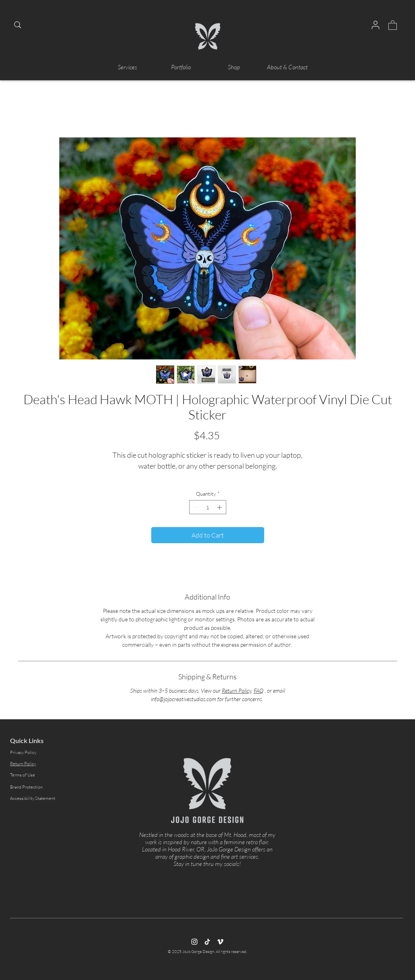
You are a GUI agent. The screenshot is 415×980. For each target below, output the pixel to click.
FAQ (259, 690)
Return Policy (237, 690)
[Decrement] (195, 507)
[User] (375, 25)
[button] (393, 25)
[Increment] (220, 507)
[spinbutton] (207, 507)
